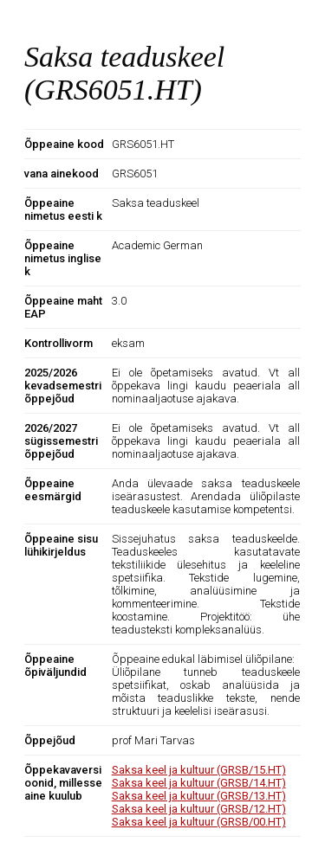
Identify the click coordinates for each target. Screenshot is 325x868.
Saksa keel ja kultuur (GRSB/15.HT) (199, 770)
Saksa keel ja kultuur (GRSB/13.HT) (199, 796)
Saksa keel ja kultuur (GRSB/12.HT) (199, 809)
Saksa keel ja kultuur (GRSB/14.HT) (199, 783)
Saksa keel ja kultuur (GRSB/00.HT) (199, 822)
